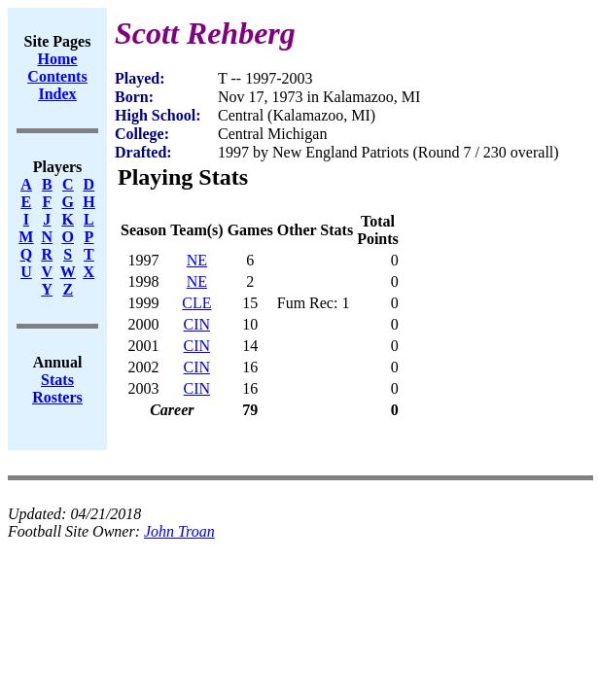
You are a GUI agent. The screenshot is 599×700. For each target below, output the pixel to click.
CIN (197, 324)
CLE (196, 303)
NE (197, 260)
